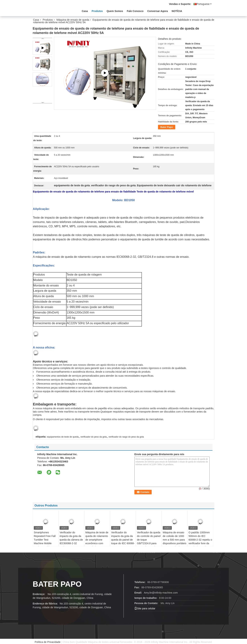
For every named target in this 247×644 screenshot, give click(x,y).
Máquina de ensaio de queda (73, 20)
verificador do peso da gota (94, 437)
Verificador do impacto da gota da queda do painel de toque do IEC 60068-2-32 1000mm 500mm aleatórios (123, 542)
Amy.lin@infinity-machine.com (161, 593)
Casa (85, 11)
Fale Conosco (135, 11)
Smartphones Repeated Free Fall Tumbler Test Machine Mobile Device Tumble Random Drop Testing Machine (45, 543)
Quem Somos (115, 11)
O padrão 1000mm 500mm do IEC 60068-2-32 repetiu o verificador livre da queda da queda (200, 540)
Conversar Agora (158, 11)
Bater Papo (167, 127)
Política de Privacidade (48, 642)
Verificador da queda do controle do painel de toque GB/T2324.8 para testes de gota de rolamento (149, 542)
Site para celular (145, 608)
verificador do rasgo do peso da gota (126, 437)
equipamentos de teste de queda (63, 437)
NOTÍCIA (177, 11)
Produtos (97, 11)
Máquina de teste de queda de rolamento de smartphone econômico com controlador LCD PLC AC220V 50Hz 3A (97, 543)
